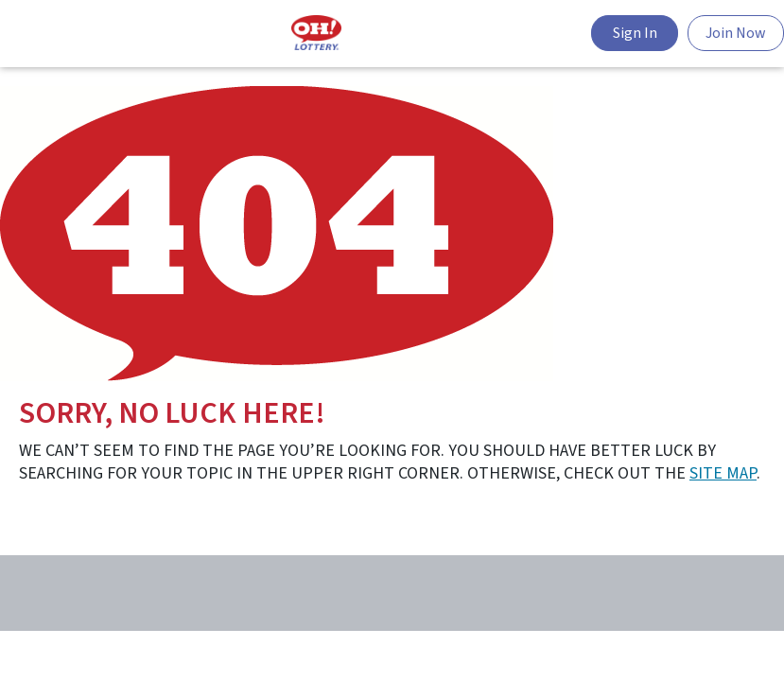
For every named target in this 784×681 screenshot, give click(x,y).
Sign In (635, 33)
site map (723, 473)
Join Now (736, 33)
